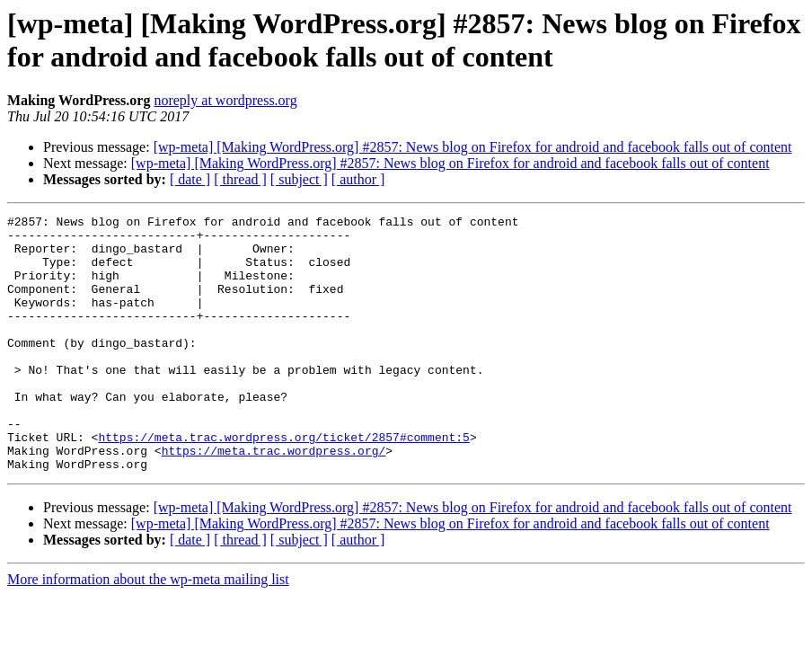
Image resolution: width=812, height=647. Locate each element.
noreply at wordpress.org (225, 100)
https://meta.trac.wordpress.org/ (274, 499)
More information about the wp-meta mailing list (148, 630)
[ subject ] (299, 179)
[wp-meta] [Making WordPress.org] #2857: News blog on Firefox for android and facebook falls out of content (473, 147)
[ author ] (358, 179)
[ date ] (190, 179)
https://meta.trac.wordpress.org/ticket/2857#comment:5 (283, 483)
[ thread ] (240, 179)
